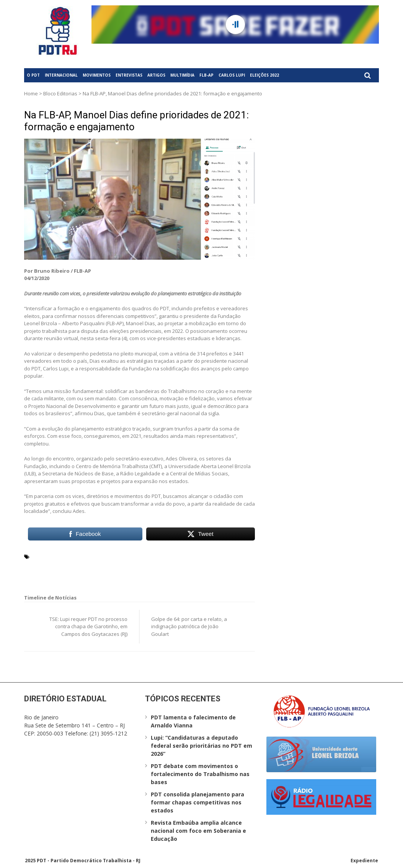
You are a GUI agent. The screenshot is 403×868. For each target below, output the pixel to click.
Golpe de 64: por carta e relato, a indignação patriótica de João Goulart (189, 626)
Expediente (364, 861)
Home (31, 93)
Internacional (61, 75)
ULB (230, 565)
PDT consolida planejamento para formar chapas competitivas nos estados (197, 802)
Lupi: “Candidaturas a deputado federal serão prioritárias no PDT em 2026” (201, 746)
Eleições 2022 (264, 75)
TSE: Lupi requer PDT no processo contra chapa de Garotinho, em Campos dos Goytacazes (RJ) (88, 626)
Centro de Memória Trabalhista (168, 556)
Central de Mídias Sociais (94, 556)
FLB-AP (206, 75)
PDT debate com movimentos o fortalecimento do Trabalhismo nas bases (200, 774)
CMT (216, 556)
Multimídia (182, 75)
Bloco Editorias (60, 93)
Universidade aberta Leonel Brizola (77, 575)
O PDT (33, 75)
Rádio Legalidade (87, 565)
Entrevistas (129, 75)
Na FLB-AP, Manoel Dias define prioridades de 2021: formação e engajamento (136, 121)
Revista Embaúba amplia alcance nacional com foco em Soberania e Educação (198, 831)
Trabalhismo (206, 565)
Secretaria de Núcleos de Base (150, 565)
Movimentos (97, 75)
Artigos (156, 75)
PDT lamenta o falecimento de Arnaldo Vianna (193, 721)
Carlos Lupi (232, 75)
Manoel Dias (47, 565)
